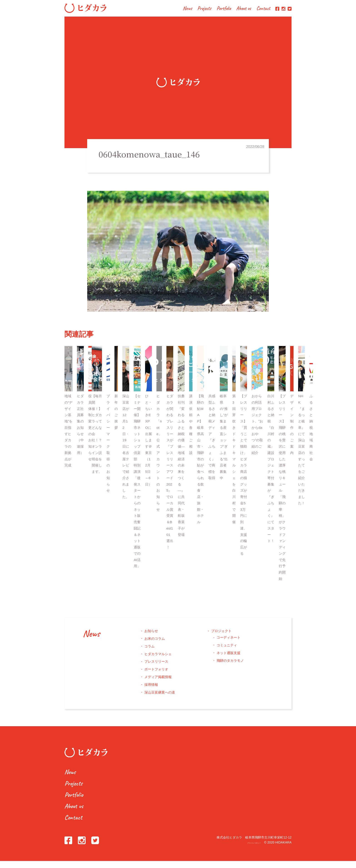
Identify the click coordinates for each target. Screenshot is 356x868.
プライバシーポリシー (245, 850)
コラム (150, 653)
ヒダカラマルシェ (159, 661)
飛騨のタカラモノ (231, 668)
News (187, 9)
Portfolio (224, 9)
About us (244, 9)
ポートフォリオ (157, 676)
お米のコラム (155, 646)
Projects (204, 9)
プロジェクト (222, 638)
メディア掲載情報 (159, 684)
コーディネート (229, 645)
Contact (263, 9)
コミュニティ (227, 652)
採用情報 (152, 692)
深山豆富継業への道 (161, 700)
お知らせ (152, 638)
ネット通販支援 (229, 660)
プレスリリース (157, 669)
